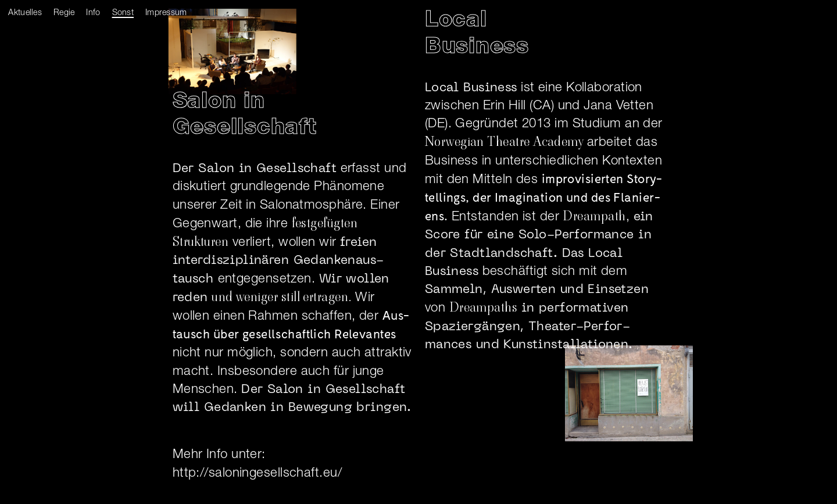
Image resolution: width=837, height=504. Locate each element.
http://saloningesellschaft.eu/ (257, 473)
